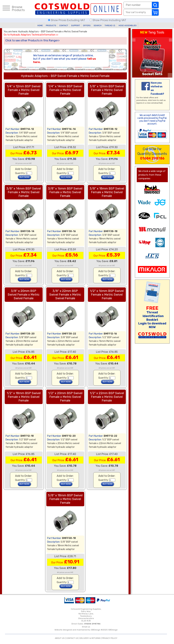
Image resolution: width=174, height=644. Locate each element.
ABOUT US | (60, 638)
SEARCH (98, 25)
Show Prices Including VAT (108, 20)
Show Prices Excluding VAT (67, 20)
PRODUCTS (51, 25)
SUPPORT (76, 25)
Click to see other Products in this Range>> (32, 40)
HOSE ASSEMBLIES (128, 25)
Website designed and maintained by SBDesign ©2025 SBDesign (86, 630)
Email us (86, 627)
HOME (40, 25)
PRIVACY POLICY (110, 638)
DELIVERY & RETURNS (90, 638)
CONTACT (64, 25)
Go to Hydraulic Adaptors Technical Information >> (31, 35)
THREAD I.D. (110, 25)
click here (152, 100)
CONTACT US (72, 638)
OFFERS (87, 25)
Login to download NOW (152, 325)
